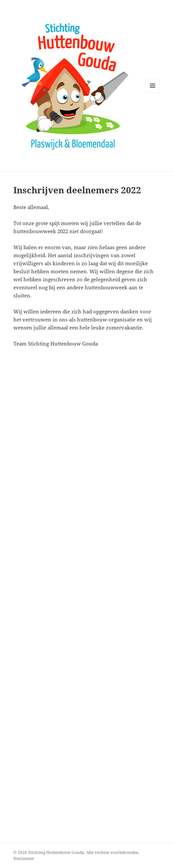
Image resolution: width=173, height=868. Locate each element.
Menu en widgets (153, 92)
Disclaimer (24, 858)
